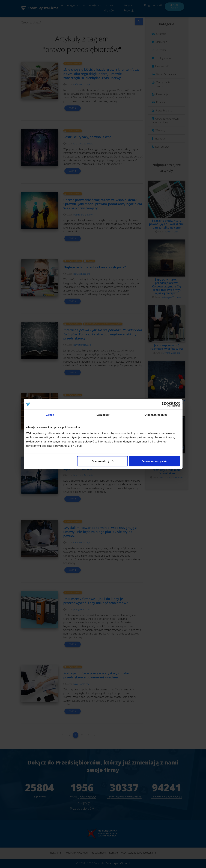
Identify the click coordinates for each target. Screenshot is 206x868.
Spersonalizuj (103, 461)
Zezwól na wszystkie (154, 461)
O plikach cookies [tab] (156, 415)
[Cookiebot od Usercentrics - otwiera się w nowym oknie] (164, 404)
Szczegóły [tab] (103, 415)
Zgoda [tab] (50, 415)
